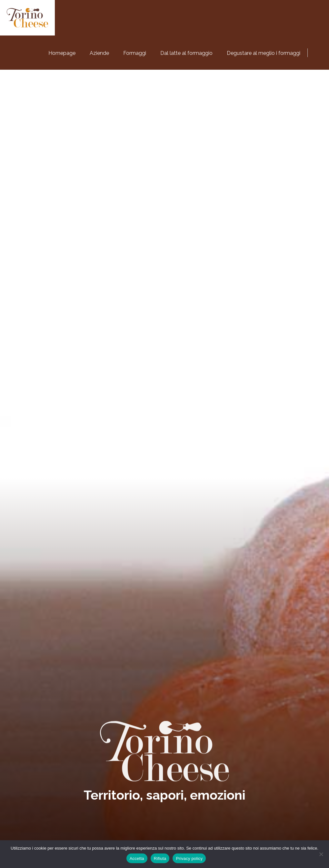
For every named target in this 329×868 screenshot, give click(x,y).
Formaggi (135, 53)
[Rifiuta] (321, 854)
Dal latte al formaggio (186, 53)
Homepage (62, 53)
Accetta (137, 858)
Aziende (99, 53)
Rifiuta (160, 858)
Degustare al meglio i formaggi (264, 53)
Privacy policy (189, 858)
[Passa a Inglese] (319, 52)
